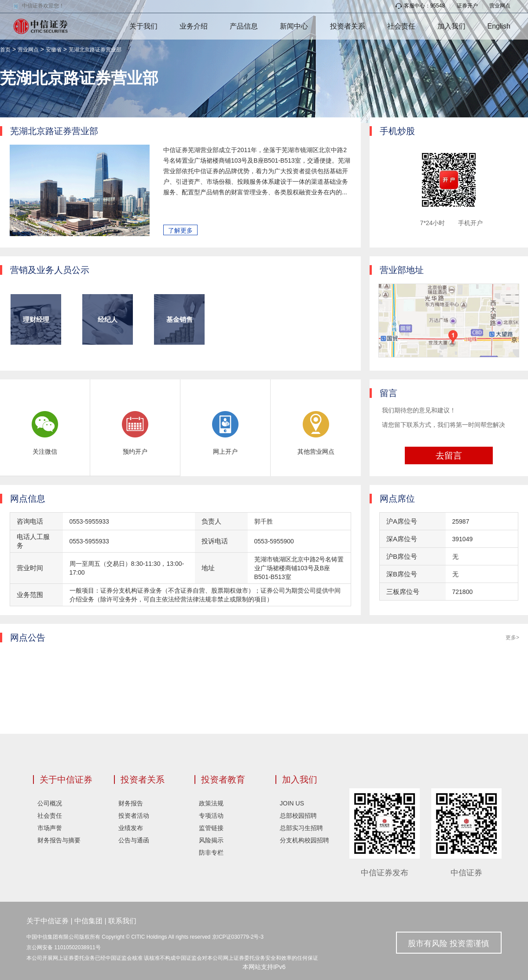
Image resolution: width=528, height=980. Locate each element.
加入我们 (451, 26)
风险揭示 (211, 840)
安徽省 (54, 50)
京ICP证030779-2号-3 (238, 937)
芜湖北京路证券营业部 (95, 50)
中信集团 (88, 921)
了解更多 (180, 230)
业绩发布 (131, 828)
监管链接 (211, 828)
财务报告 (131, 803)
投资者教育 (223, 780)
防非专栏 (211, 852)
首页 (5, 50)
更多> (512, 638)
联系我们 (122, 921)
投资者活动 (134, 816)
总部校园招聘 (298, 816)
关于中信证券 (66, 780)
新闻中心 (294, 26)
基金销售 (180, 319)
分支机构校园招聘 (304, 840)
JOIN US (292, 803)
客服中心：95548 (420, 6)
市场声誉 (50, 828)
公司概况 (50, 803)
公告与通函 (134, 840)
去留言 (449, 455)
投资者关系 (348, 26)
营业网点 (500, 6)
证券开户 (467, 6)
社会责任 (401, 26)
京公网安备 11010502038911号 (64, 947)
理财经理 (36, 319)
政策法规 (211, 803)
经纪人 (108, 319)
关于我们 (143, 26)
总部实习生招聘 (301, 828)
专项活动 (211, 816)
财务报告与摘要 (59, 840)
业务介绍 (194, 26)
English (499, 26)
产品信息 (244, 26)
